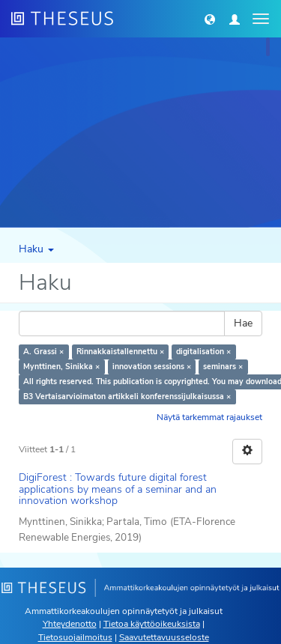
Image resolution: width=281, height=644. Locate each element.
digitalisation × (203, 352)
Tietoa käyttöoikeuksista (152, 624)
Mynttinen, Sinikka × (61, 367)
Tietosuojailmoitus (75, 637)
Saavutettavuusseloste (164, 637)
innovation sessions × (152, 367)
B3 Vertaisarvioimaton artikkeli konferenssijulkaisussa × (127, 397)
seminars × (223, 367)
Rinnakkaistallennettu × (120, 352)
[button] (210, 19)
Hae (243, 323)
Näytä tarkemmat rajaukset (209, 417)
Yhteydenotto (70, 624)
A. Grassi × (43, 352)
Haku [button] (36, 249)
